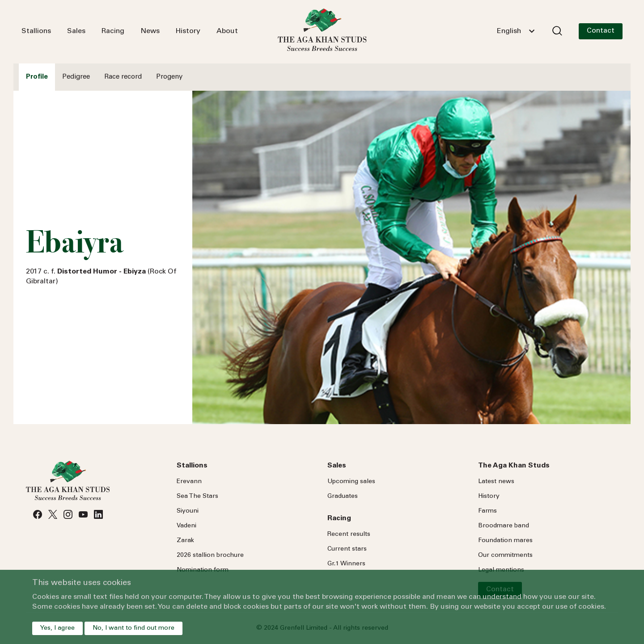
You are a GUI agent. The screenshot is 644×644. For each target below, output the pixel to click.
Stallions (36, 31)
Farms (487, 511)
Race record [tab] (123, 77)
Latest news (496, 482)
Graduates (343, 497)
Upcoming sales (351, 482)
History (188, 31)
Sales (76, 31)
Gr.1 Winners (346, 564)
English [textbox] (509, 31)
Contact (601, 31)
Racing (113, 31)
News (150, 31)
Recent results (349, 535)
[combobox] (516, 31)
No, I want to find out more (133, 628)
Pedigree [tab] (76, 77)
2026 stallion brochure (210, 556)
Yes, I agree (57, 628)
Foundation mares (505, 541)
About (227, 31)
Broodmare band (504, 526)
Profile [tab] (37, 77)
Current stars (347, 549)
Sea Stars (197, 497)
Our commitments (505, 556)
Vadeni (186, 526)
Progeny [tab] (169, 77)
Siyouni (188, 511)
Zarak (185, 541)
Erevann (189, 482)
